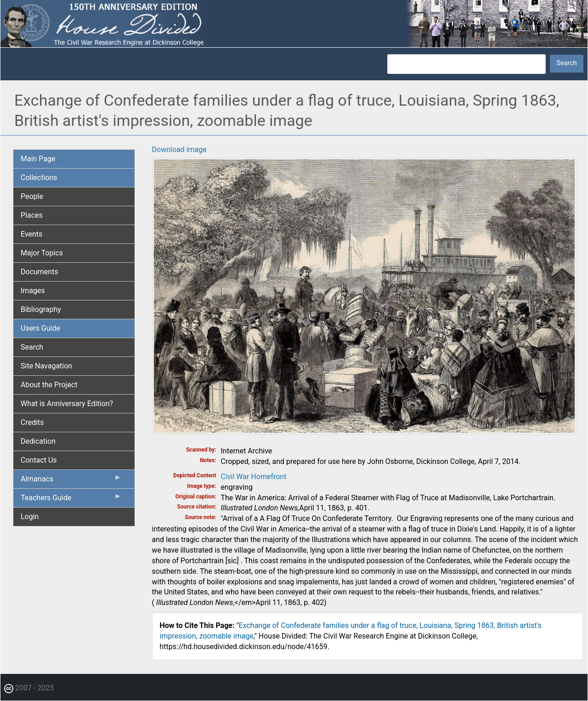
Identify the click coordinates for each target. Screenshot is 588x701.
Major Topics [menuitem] (42, 253)
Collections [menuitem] (39, 178)
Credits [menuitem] (32, 422)
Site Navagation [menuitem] (46, 366)
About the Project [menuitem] (49, 385)
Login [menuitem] (30, 517)
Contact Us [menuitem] (39, 460)
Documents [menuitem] (40, 272)
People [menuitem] (32, 196)
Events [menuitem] (31, 234)
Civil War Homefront (254, 477)
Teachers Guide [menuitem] (71, 500)
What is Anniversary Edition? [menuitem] (67, 404)
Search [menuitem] (32, 347)
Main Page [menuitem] (38, 159)
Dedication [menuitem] (38, 441)
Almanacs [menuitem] (71, 481)
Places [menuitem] (32, 215)
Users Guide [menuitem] (40, 328)
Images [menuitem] (33, 291)
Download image (179, 150)
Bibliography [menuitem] (41, 309)
